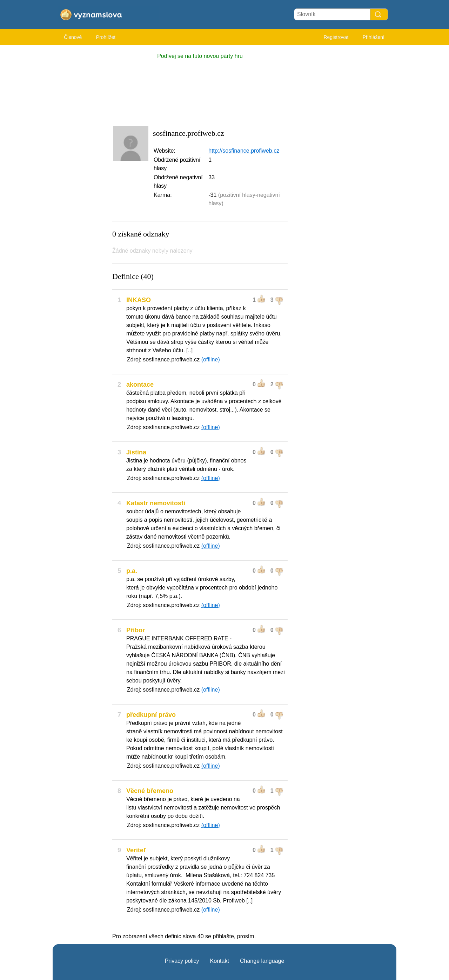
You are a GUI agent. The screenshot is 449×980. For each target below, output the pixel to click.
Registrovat (336, 37)
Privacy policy (182, 961)
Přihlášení (374, 37)
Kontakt (220, 961)
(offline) (211, 359)
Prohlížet (106, 37)
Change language (262, 961)
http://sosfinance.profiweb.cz (244, 151)
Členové (73, 37)
